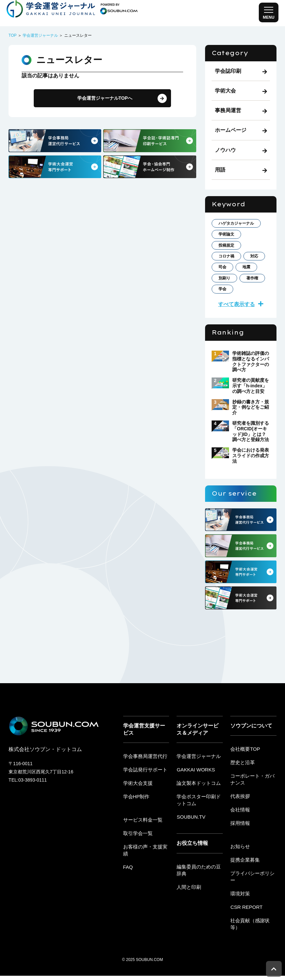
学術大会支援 (137, 806)
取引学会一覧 (137, 855)
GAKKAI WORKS (194, 793)
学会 (255, 312)
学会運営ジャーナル (40, 35)
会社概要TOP (244, 773)
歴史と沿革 (242, 786)
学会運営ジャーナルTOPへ (102, 99)
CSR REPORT (245, 919)
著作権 (226, 312)
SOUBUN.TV (190, 838)
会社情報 (239, 831)
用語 (220, 170)
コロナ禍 (229, 272)
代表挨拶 (239, 818)
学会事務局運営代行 (144, 780)
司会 (249, 286)
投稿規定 (229, 258)
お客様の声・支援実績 (146, 868)
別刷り (252, 299)
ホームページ (231, 130)
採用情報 (239, 844)
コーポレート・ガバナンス (253, 802)
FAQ (128, 881)
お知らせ (239, 867)
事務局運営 (228, 110)
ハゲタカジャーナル (239, 228)
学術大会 (225, 91)
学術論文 (229, 245)
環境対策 (239, 906)
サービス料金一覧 (142, 842)
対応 (224, 286)
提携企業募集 (244, 880)
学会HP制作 (135, 819)
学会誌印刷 (228, 71)
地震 (224, 299)
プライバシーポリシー (253, 893)
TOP (12, 35)
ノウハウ (225, 150)
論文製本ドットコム (197, 806)
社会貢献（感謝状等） (253, 932)
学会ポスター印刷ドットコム (199, 822)
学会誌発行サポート (144, 793)
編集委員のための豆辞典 (199, 891)
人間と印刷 (188, 907)
